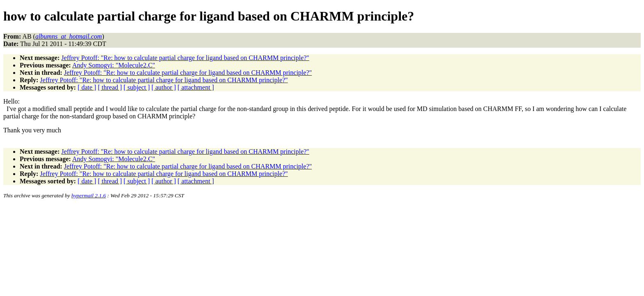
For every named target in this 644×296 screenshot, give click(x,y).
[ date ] (87, 87)
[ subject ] (137, 87)
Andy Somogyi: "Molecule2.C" (114, 65)
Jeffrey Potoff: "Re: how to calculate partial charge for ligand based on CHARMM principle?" (185, 58)
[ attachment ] (196, 87)
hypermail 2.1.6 (89, 195)
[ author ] (164, 87)
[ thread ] (110, 87)
